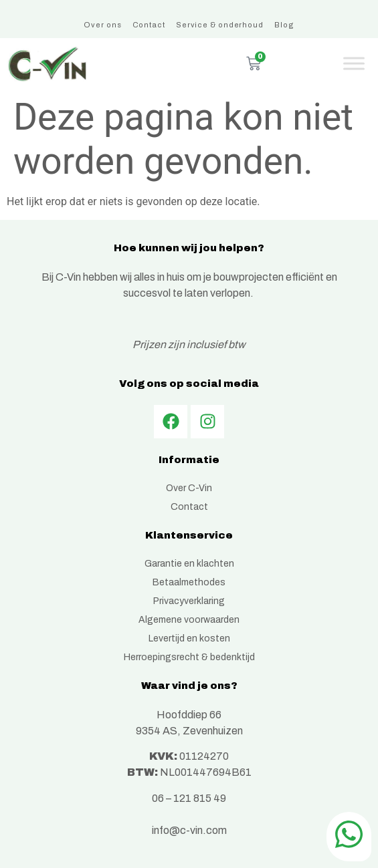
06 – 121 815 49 (189, 798)
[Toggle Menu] (354, 64)
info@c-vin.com (189, 830)
